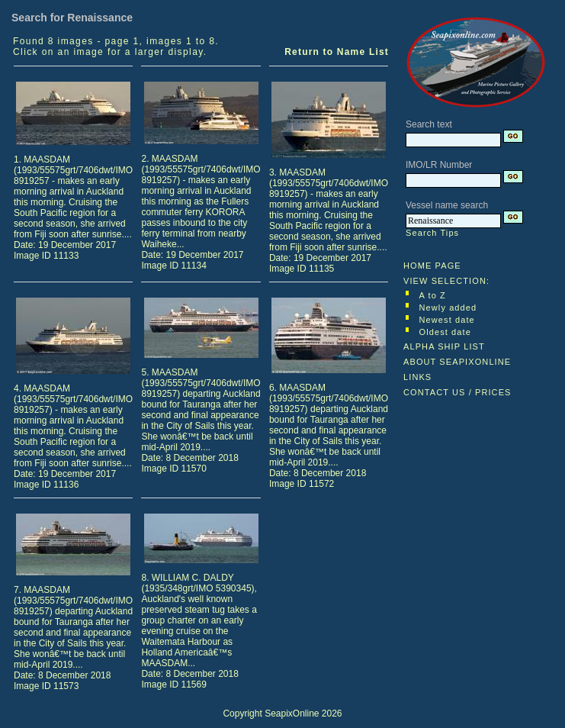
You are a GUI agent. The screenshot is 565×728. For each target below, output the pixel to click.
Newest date (447, 320)
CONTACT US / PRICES (457, 392)
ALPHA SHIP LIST (444, 346)
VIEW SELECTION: (446, 281)
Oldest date (445, 332)
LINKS (417, 377)
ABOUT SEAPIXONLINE (457, 362)
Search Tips (432, 233)
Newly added (448, 308)
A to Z (433, 295)
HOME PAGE (432, 266)
